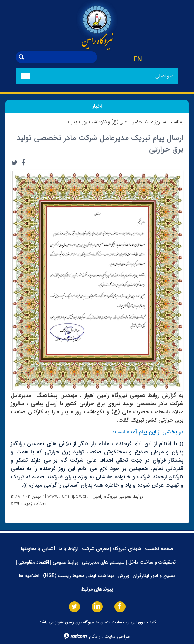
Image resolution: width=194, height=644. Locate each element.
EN (138, 60)
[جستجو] (62, 57)
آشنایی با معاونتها (38, 549)
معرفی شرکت (95, 549)
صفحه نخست (159, 549)
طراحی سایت (117, 636)
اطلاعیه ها (29, 576)
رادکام (95, 636)
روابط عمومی (66, 562)
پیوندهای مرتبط (97, 589)
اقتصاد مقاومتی (34, 562)
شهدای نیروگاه (127, 549)
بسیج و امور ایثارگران (154, 576)
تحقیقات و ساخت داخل (152, 562)
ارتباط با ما (69, 549)
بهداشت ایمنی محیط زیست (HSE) (78, 576)
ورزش (123, 576)
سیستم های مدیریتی (103, 562)
